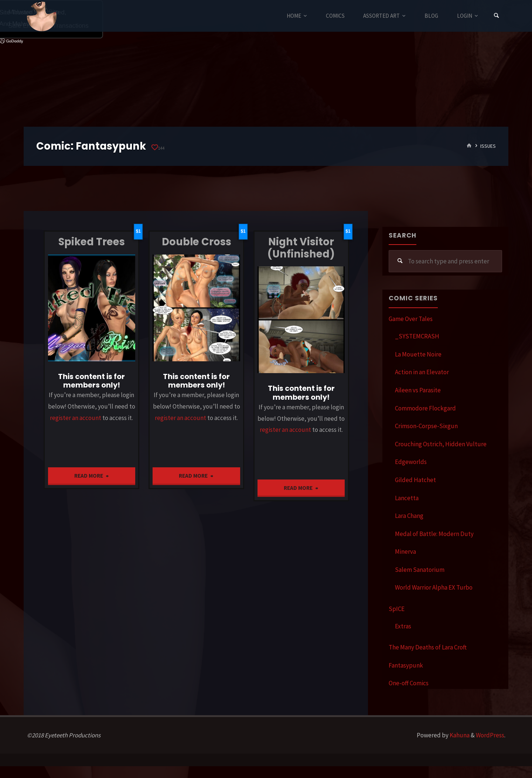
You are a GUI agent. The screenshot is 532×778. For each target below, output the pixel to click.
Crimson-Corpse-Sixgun (426, 426)
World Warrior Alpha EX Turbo (434, 587)
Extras (403, 626)
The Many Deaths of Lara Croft (428, 647)
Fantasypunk (406, 665)
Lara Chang (409, 516)
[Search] (497, 16)
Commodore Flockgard (425, 408)
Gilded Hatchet (415, 480)
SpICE (397, 609)
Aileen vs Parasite (418, 390)
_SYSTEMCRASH (417, 336)
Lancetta (407, 498)
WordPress (490, 735)
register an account (76, 418)
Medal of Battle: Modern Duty (434, 534)
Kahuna (459, 735)
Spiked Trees (92, 242)
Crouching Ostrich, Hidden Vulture (441, 444)
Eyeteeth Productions (42, 16)
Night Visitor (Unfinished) (301, 248)
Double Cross (197, 242)
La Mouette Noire (418, 354)
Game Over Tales (411, 319)
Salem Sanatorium (420, 570)
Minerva (405, 552)
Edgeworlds (411, 462)
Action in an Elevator (422, 372)
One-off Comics (409, 683)
